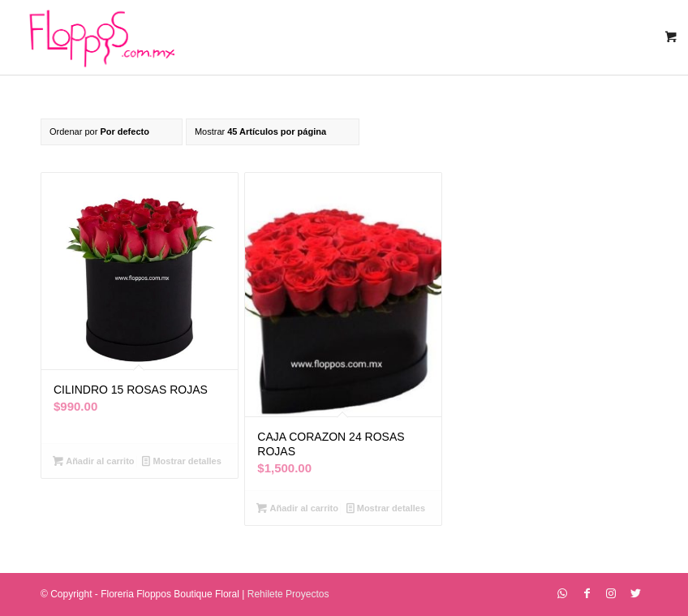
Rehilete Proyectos (288, 594)
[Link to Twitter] (635, 593)
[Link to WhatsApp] (562, 593)
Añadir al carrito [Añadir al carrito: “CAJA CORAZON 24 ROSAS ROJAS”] (297, 508)
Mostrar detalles (181, 461)
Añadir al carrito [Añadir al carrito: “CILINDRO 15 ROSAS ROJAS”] (93, 461)
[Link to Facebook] (587, 593)
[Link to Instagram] (611, 593)
